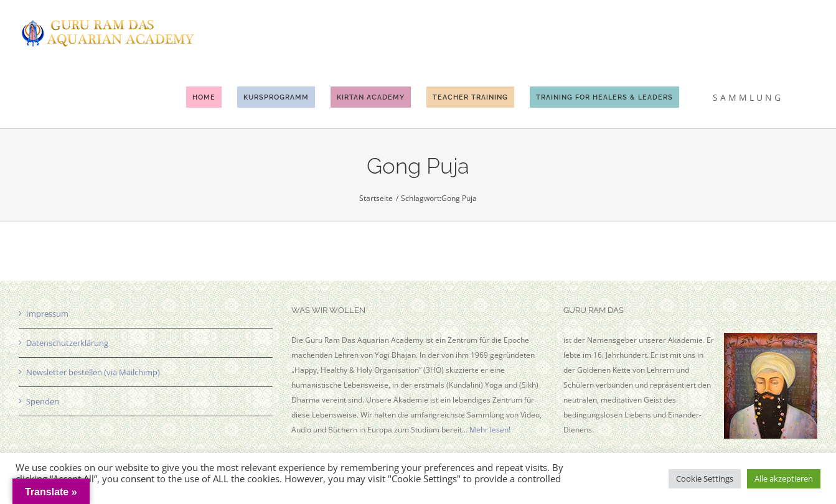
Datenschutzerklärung (67, 343)
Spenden (43, 401)
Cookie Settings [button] (705, 478)
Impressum (47, 314)
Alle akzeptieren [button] (784, 478)
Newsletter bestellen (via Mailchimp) (93, 372)
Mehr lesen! (490, 430)
